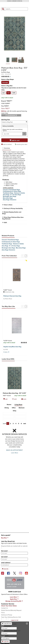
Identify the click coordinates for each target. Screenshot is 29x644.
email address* (6, 563)
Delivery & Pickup (7, 615)
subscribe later (7, 624)
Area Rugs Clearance (10, 200)
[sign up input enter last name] (14, 559)
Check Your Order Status (9, 606)
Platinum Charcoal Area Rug (12, 296)
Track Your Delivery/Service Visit (11, 617)
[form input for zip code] (13, 134)
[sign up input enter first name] (14, 553)
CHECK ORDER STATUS (15, 1)
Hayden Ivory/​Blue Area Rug (12, 347)
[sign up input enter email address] (14, 565)
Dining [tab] (7, 408)
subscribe (5, 641)
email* (9, 637)
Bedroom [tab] (22, 408)
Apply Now (13, 599)
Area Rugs (6, 195)
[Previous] (22, 256)
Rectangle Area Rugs (10, 196)
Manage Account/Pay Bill (13, 601)
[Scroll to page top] (14, 620)
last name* (4, 557)
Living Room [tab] (18, 405)
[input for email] (9, 638)
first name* (5, 551)
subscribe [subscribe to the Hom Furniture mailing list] (5, 569)
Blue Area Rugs (8, 198)
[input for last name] (9, 633)
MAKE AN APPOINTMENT (14, 450)
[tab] (5, 82)
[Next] (26, 256)
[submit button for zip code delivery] (24, 134)
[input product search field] (16, 9)
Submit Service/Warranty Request (11, 610)
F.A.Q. (3, 613)
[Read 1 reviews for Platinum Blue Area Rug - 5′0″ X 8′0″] (15, 76)
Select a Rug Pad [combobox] (15, 122)
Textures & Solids (19, 193)
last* (9, 632)
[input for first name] (9, 628)
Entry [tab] (15, 411)
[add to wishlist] (7, 144)
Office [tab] (14, 408)
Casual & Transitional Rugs (11, 190)
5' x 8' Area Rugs (16, 195)
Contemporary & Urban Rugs (12, 191)
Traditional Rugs (8, 193)
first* (9, 627)
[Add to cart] (15, 140)
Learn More (15, 453)
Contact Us (4, 608)
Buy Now (4, 538)
